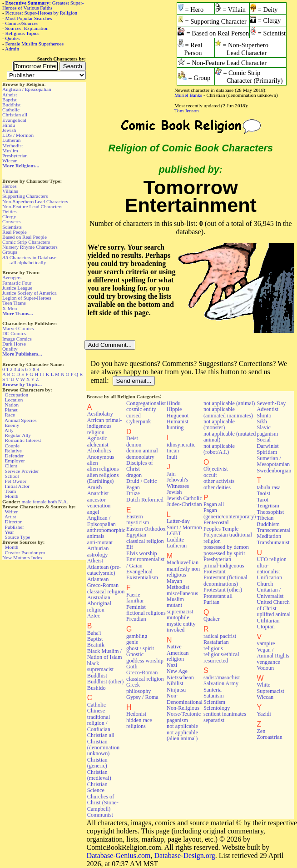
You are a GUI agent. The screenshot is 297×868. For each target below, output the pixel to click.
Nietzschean (180, 677)
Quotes (13, 38)
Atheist (10, 95)
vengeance (268, 662)
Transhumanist (273, 542)
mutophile (178, 617)
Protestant (215, 572)
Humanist (178, 421)
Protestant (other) (223, 590)
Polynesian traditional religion (228, 538)
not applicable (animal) (229, 403)
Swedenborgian (274, 471)
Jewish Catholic (184, 498)
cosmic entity (141, 409)
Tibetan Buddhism (268, 521)
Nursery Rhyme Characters (30, 247)
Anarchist (98, 493)
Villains (10, 191)
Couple (12, 446)
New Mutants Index (22, 557)
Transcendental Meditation (273, 533)
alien (93, 463)
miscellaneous (182, 593)
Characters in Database (29, 257)
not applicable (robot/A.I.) (219, 449)
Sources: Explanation (27, 28)
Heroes (10, 186)
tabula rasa (269, 487)
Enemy (12, 425)
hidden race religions (139, 723)
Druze (133, 493)
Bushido (97, 688)
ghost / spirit (140, 648)
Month (12, 496)
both (52, 502)
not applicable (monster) (219, 424)
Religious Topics (22, 33)
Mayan (174, 581)
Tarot (262, 500)
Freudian (136, 619)
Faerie (133, 595)
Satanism (214, 696)
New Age (177, 671)
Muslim (10, 151)
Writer (11, 512)
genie (132, 642)
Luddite (175, 540)
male (27, 502)
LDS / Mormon (18, 135)
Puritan (211, 602)
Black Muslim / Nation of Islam (105, 654)
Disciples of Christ (140, 466)
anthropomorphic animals (106, 533)
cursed (134, 416)
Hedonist (136, 714)
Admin (12, 49)
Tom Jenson (187, 110)
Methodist (12, 146)
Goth (132, 667)
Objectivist (216, 469)
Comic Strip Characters (26, 242)
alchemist (98, 445)
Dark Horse (14, 344)
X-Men (10, 308)
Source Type (18, 537)
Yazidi (264, 714)
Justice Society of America (30, 293)
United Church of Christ (273, 605)
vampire (266, 643)
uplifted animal (273, 614)
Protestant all (218, 596)
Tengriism (268, 506)
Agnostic (97, 438)
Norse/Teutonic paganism (184, 717)
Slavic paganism (267, 430)
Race (10, 415)
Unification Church (269, 580)
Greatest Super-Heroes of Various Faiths (43, 5)
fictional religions (146, 613)
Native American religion (178, 653)
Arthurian (98, 548)
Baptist (10, 100)
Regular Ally (18, 435)
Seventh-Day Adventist (271, 406)
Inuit (172, 457)
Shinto (264, 416)
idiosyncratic (181, 445)
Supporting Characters (25, 196)
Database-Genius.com (119, 855)
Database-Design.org (184, 855)
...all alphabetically (27, 262)
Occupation (17, 395)
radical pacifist (220, 636)
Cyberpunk (139, 421)
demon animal (142, 451)
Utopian (265, 627)
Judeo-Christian (184, 504)
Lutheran (11, 140)
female (40, 502)
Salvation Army (221, 683)
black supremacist (100, 666)
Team (10, 491)
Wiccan (10, 161)
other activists (219, 481)
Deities (10, 211)
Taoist (263, 493)
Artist (10, 517)
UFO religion (272, 559)
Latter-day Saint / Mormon (184, 524)
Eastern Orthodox (146, 529)
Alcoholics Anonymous (101, 454)
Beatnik (96, 645)
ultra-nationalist (268, 569)
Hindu (9, 125)
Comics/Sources (22, 23)
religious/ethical (221, 654)
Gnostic (135, 654)
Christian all (15, 115)
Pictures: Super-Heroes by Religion (42, 13)
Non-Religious (183, 708)
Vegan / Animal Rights (273, 653)
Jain (171, 474)
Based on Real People (25, 237)
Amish (95, 487)
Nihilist (175, 683)
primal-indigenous (224, 566)
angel (93, 512)
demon (134, 445)
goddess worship (145, 661)
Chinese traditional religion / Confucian (99, 720)
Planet (11, 410)
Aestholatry (100, 414)
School (12, 476)
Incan (173, 451)
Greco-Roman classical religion (145, 675)
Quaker (212, 619)
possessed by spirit (224, 553)
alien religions (103, 469)
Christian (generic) (97, 763)
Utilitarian (268, 621)
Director (13, 522)
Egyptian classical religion (145, 538)
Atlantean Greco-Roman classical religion (106, 585)
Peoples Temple (221, 529)
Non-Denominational (185, 699)
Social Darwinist (267, 443)
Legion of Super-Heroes (27, 298)
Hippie (174, 409)
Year (9, 532)
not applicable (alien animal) (182, 735)
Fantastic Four (17, 283)
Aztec (94, 616)
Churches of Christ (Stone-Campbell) (103, 803)
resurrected (216, 661)
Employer (15, 461)
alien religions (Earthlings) (103, 478)
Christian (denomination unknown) (103, 748)
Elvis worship (142, 553)
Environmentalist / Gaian (145, 562)
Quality (10, 349)
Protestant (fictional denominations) (225, 580)
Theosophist (270, 512)
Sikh (262, 421)
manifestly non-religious (184, 572)
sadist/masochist (222, 677)
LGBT (174, 533)
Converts (11, 221)
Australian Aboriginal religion (99, 604)
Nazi (172, 665)
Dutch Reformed (145, 500)
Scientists (12, 227)
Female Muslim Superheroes (35, 44)
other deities (217, 487)
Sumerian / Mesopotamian (273, 461)
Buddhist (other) (106, 682)
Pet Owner (16, 481)
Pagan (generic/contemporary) (230, 513)
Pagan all (214, 504)
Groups (10, 252)
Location (14, 400)
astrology (98, 555)
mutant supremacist (180, 608)
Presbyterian (15, 156)
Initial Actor (17, 486)
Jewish (9, 130)
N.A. (63, 502)
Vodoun (265, 668)
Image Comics (17, 339)
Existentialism (142, 577)
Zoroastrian (269, 737)
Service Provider (22, 471)
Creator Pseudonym (25, 552)
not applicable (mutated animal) (230, 437)
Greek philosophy (139, 688)
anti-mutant (100, 542)
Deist (132, 438)
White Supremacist (270, 688)
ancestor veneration (99, 503)
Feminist (136, 607)
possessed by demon (226, 547)
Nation (12, 405)
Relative (13, 451)
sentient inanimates (225, 714)
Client (11, 466)
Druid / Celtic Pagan (141, 484)
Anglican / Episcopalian (27, 89)
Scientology (217, 708)
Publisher (15, 527)
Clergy (9, 216)
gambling (137, 636)
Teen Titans (14, 303)
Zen (261, 731)
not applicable (182, 726)
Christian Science (97, 787)
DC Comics (14, 333)
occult (210, 475)
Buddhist (11, 105)
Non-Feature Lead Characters (32, 206)
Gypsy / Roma (142, 697)
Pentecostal (216, 522)
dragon (134, 475)
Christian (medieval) (99, 775)
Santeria (213, 690)
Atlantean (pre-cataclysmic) (104, 570)
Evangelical (14, 120)
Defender (15, 456)
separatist (214, 720)
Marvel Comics (18, 328)
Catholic (11, 110)
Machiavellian (183, 562)
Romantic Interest (23, 440)
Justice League (17, 288)
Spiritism (267, 452)
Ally (9, 430)
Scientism (214, 702)
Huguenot (178, 416)
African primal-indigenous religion (104, 426)
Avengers (12, 277)
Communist (100, 815)
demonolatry (140, 457)
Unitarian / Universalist (270, 593)
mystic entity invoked (181, 627)
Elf (130, 547)
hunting (175, 427)
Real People (15, 232)
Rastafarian (216, 642)
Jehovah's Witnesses (178, 483)
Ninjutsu (176, 690)
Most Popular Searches (29, 18)
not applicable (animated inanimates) (228, 412)
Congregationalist (146, 403)
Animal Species (21, 420)
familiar (135, 601)
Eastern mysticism (138, 519)
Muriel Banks (188, 95)
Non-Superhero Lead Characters (35, 201)
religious (213, 648)
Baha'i (94, 633)
